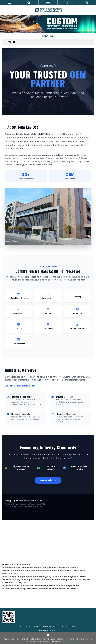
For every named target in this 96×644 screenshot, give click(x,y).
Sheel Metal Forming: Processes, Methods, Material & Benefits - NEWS (41, 588)
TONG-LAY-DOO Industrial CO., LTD (48, 10)
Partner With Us (48, 480)
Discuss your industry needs (22, 386)
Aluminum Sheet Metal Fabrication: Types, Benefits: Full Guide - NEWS (41, 567)
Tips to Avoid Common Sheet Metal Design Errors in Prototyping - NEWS (42, 585)
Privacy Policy (67, 641)
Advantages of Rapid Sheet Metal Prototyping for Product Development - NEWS (45, 576)
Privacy (48, 629)
